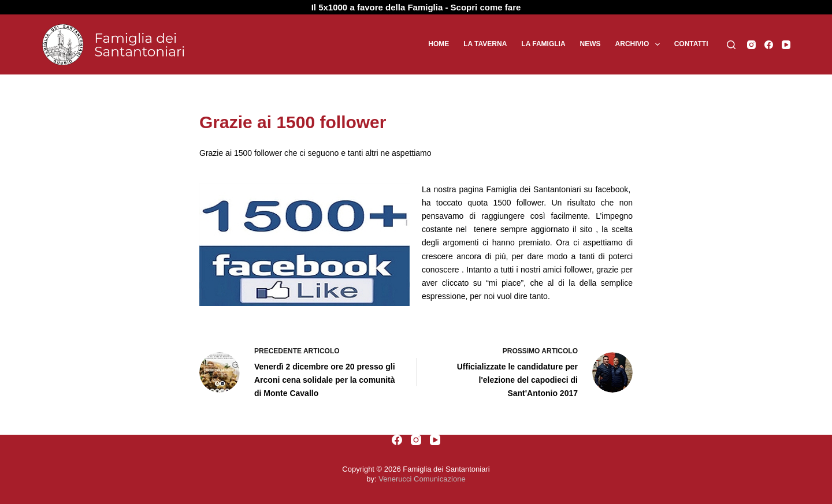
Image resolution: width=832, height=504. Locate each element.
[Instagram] (751, 45)
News (590, 44)
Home (439, 44)
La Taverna (485, 44)
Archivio (640, 44)
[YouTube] (786, 45)
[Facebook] (769, 45)
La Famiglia (543, 44)
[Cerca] (731, 45)
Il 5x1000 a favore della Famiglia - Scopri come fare (416, 7)
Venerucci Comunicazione (422, 479)
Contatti (691, 44)
